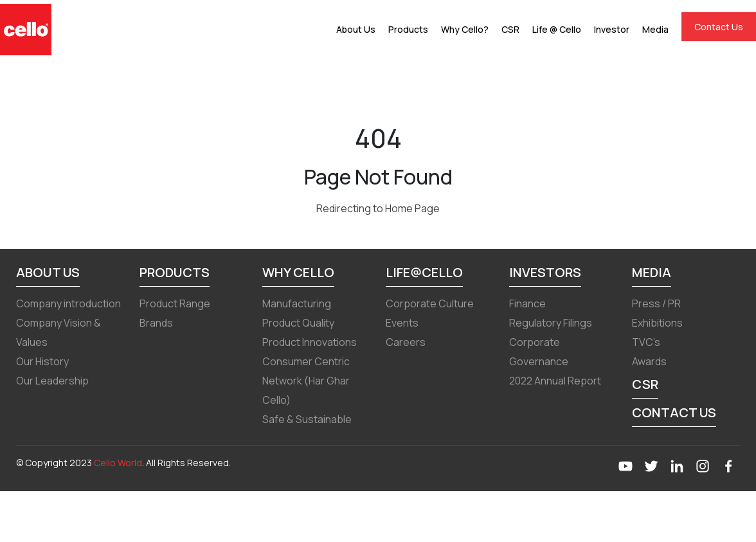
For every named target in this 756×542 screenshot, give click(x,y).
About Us (356, 29)
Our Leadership (52, 381)
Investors (545, 272)
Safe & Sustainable (307, 419)
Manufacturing (297, 303)
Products (408, 29)
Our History (42, 361)
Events (402, 323)
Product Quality (298, 323)
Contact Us (719, 27)
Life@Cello (424, 272)
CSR (510, 29)
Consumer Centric (306, 361)
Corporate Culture (430, 303)
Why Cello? (465, 29)
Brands (156, 323)
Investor (612, 29)
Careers (406, 342)
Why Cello (298, 272)
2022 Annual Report (555, 381)
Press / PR (656, 303)
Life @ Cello (557, 29)
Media (655, 29)
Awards (649, 361)
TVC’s (646, 342)
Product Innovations (310, 342)
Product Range (175, 303)
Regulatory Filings (551, 323)
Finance (527, 303)
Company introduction (68, 303)
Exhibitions (657, 323)
